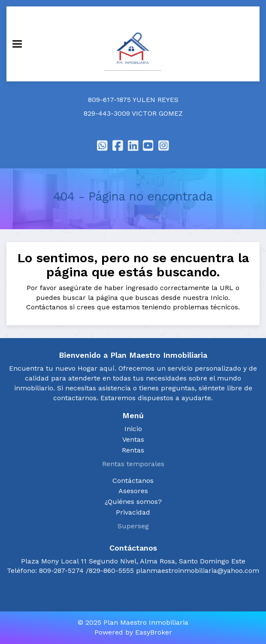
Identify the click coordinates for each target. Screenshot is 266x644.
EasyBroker (154, 632)
